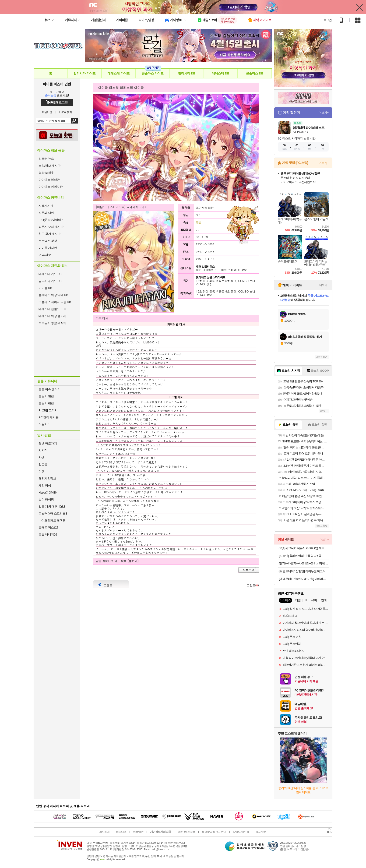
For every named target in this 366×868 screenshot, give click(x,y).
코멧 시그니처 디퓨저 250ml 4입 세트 (302, 548)
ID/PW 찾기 (66, 112)
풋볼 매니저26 (48, 535)
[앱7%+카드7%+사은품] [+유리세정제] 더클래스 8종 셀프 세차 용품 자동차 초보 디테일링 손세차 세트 (304, 563)
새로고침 (320, 357)
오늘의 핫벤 (46, 396)
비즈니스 (121, 832)
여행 (41, 471)
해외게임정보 (47, 478)
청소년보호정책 (186, 832)
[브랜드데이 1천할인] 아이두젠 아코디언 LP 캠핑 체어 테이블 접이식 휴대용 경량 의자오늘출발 (304, 571)
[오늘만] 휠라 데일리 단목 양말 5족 (300, 556)
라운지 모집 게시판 (51, 227)
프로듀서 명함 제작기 (52, 323)
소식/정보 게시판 (49, 166)
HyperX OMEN (48, 492)
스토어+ (324, 163)
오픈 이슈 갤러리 (49, 389)
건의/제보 (45, 255)
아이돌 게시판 (48, 248)
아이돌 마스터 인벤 (57, 84)
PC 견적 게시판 (49, 417)
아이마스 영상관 (49, 180)
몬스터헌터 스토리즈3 (53, 513)
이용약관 (138, 832)
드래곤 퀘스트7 (48, 528)
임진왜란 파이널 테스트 (309, 128)
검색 (74, 121)
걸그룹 (43, 464)
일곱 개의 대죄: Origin (52, 506)
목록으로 (249, 570)
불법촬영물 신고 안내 (214, 832)
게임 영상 (45, 485)
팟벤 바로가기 (48, 443)
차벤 (41, 457)
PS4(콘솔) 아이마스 (51, 220)
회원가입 (47, 112)
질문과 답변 (46, 213)
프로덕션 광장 (48, 241)
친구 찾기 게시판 (49, 234)
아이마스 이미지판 (51, 187)
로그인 (327, 20)
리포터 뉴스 (46, 159)
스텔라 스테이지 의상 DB (55, 302)
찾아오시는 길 (241, 832)
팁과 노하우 (46, 173)
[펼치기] (133, 561)
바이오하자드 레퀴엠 (52, 520)
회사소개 (104, 832)
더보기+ (324, 113)
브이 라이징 (46, 499)
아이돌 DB (45, 288)
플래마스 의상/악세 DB (53, 295)
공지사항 (260, 832)
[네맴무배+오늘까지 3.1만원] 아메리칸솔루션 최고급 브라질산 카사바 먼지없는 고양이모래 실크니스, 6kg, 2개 (304, 579)
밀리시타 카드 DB (50, 281)
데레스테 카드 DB (50, 274)
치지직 (43, 450)
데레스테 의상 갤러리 (52, 316)
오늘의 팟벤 (46, 403)
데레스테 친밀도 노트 (52, 309)
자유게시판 (46, 206)
